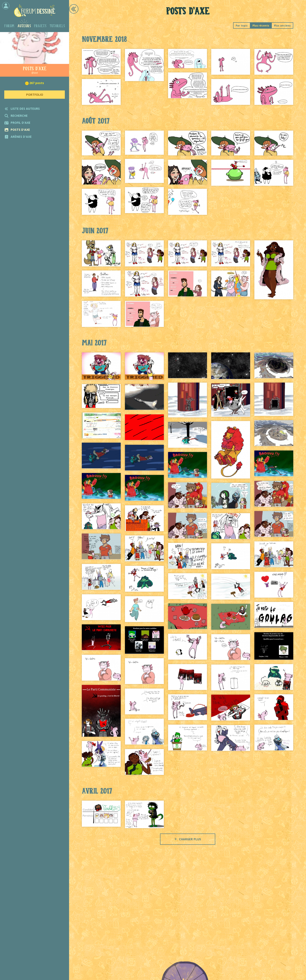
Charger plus (188, 839)
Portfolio (35, 95)
